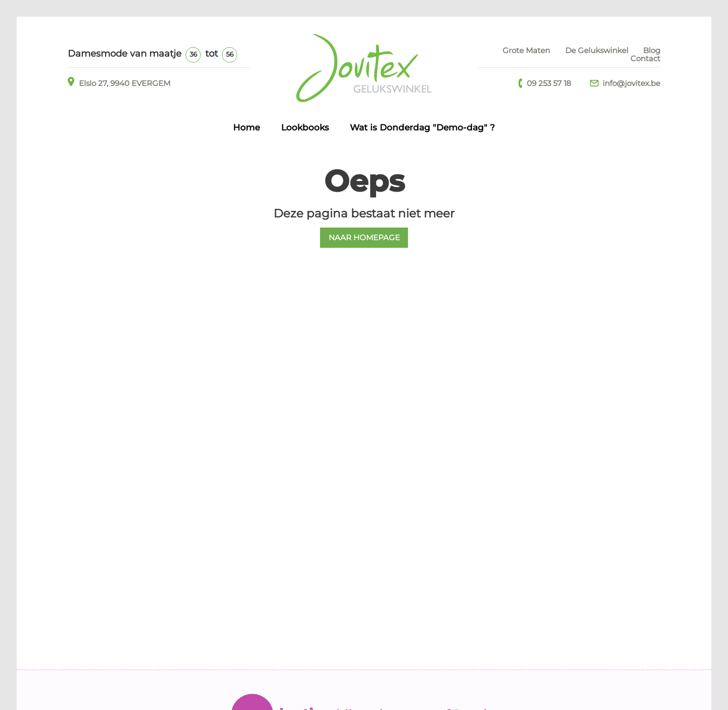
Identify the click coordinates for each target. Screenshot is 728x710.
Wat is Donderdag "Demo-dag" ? (422, 127)
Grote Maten (526, 50)
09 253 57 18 (544, 83)
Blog (652, 50)
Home (246, 127)
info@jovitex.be (625, 83)
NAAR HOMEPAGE (364, 237)
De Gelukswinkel (597, 50)
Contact (645, 58)
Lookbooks (305, 127)
